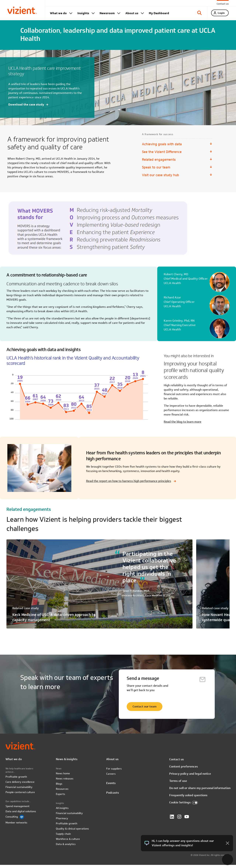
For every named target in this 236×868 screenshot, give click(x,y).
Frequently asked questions (188, 798)
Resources (62, 792)
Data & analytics (66, 847)
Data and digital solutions (21, 814)
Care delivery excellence (20, 785)
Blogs (59, 787)
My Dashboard (159, 13)
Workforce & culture (68, 842)
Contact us (223, 4)
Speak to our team (156, 171)
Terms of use (178, 784)
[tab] (199, 15)
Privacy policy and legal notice (190, 777)
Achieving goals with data (162, 147)
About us (132, 13)
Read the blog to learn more (183, 425)
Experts (60, 797)
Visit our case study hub (160, 178)
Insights (83, 13)
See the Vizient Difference (162, 155)
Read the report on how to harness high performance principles (129, 484)
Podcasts (113, 796)
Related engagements (159, 163)
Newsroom (107, 13)
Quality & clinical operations (72, 832)
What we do (58, 13)
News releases (65, 782)
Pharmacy (62, 821)
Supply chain (63, 837)
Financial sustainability (19, 790)
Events (111, 786)
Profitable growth (16, 780)
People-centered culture (20, 795)
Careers (111, 777)
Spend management (18, 809)
